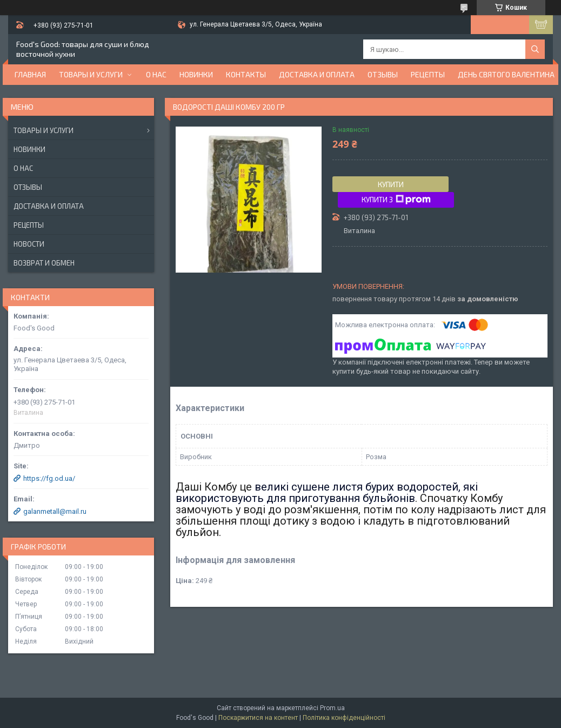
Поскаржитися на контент (258, 718)
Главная (30, 74)
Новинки (29, 149)
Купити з (396, 200)
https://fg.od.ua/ (49, 478)
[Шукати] (535, 49)
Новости (29, 244)
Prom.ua (332, 708)
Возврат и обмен (44, 263)
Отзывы (383, 74)
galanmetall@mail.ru (55, 511)
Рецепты (428, 74)
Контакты (246, 74)
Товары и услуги (91, 74)
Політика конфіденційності (344, 718)
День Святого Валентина (506, 74)
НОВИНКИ (196, 74)
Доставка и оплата (317, 74)
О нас (156, 74)
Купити (391, 184)
